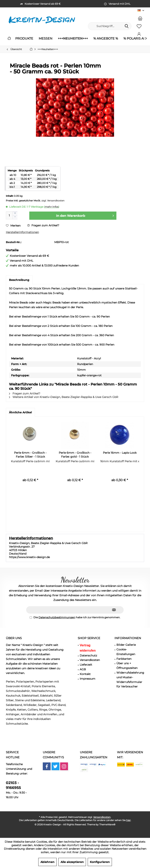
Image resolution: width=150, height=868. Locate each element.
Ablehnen (47, 862)
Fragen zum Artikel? (43, 225)
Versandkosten (90, 660)
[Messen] (46, 39)
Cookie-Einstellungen (126, 652)
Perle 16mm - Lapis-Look (120, 453)
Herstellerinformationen (22, 232)
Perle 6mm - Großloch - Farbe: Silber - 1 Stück (30, 455)
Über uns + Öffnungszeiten (127, 666)
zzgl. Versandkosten (53, 201)
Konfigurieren (100, 862)
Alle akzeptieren (72, 862)
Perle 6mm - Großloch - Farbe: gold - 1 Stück (75, 455)
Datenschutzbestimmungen (57, 617)
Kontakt (85, 674)
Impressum (87, 679)
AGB (83, 669)
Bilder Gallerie (126, 645)
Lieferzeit (86, 665)
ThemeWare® (107, 824)
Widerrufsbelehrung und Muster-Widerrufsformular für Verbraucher (130, 680)
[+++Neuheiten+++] (73, 39)
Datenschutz (88, 655)
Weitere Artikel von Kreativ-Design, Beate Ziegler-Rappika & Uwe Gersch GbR (64, 397)
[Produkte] (24, 39)
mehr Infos (52, 207)
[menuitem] (140, 18)
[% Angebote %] (106, 39)
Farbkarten (124, 659)
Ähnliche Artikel (20, 412)
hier (128, 820)
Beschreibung (19, 280)
